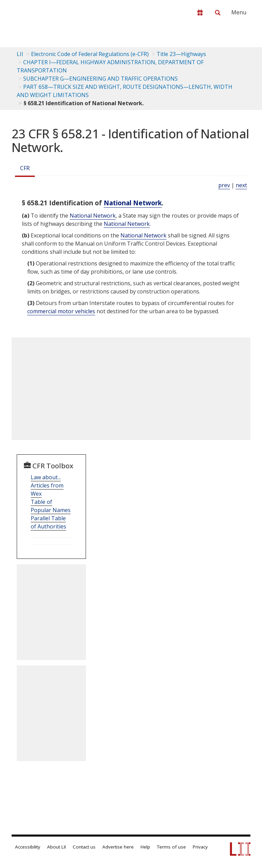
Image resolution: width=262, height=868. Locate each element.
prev (224, 185)
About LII (56, 847)
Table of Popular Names (51, 506)
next (241, 185)
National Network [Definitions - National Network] (133, 203)
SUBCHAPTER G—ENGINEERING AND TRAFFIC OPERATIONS (100, 79)
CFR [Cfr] (25, 168)
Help (145, 847)
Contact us (84, 847)
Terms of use (171, 847)
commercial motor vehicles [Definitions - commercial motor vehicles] (61, 311)
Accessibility (28, 847)
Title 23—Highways (181, 54)
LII (20, 54)
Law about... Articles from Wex (47, 485)
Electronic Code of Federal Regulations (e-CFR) (90, 54)
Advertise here (118, 847)
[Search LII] (218, 13)
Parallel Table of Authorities (48, 522)
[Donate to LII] (200, 13)
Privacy (200, 847)
